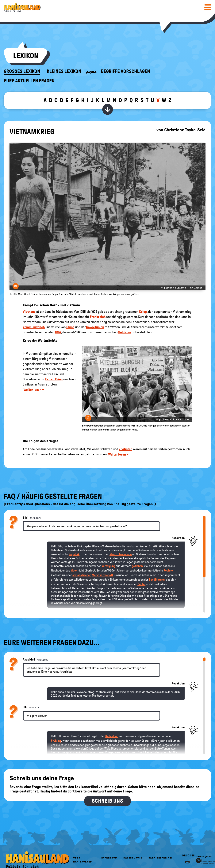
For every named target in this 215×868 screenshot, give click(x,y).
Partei (141, 584)
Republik (74, 554)
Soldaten (125, 332)
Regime (168, 570)
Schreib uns (107, 801)
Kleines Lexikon (64, 71)
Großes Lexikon (22, 71)
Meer (74, 570)
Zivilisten (126, 449)
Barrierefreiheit (161, 858)
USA (58, 332)
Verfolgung (108, 566)
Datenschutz (133, 858)
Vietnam (29, 312)
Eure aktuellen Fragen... (31, 81)
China (70, 327)
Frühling (56, 741)
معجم (91, 71)
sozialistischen (82, 575)
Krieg (143, 312)
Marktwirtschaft (103, 575)
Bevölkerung (157, 580)
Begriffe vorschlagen (125, 71)
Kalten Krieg (54, 379)
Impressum (109, 858)
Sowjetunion (95, 327)
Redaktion (112, 736)
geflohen (137, 566)
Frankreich (98, 317)
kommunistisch (34, 327)
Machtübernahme (121, 554)
